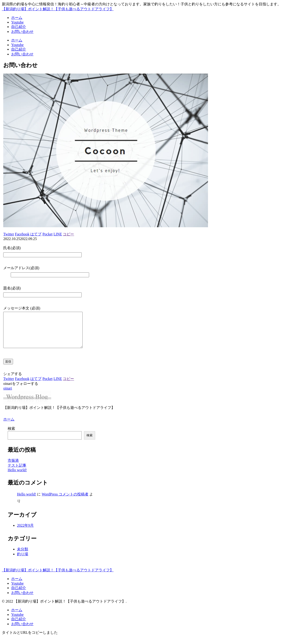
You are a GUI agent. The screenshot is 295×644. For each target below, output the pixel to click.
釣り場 (23, 561)
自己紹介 (19, 595)
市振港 (13, 467)
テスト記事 (17, 472)
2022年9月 (25, 532)
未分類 (23, 556)
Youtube (17, 590)
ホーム (17, 586)
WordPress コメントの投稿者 (65, 501)
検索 (11, 436)
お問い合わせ (22, 600)
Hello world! (17, 477)
